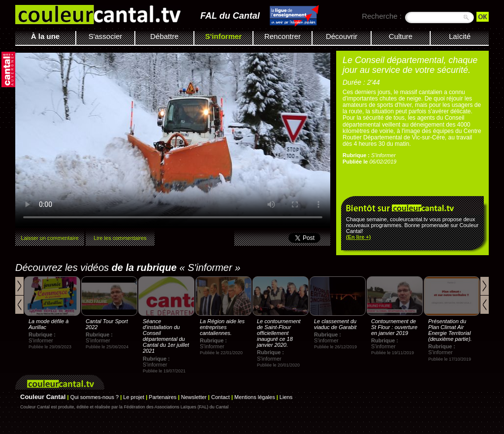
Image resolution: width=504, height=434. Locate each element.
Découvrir (342, 36)
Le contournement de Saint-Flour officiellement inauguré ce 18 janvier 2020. (279, 333)
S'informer (223, 36)
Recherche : (382, 16)
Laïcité (460, 36)
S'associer (106, 36)
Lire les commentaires (120, 238)
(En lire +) (358, 237)
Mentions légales (255, 397)
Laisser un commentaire (49, 238)
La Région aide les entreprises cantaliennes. (222, 327)
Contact (220, 397)
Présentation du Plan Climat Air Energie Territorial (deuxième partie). (450, 330)
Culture (401, 36)
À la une (45, 36)
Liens (286, 397)
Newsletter (194, 397)
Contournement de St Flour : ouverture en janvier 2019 (394, 327)
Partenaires (162, 397)
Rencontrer (283, 36)
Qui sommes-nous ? (94, 397)
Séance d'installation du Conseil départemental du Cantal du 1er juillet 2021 (166, 336)
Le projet (134, 397)
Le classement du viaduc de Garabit (335, 324)
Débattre (164, 36)
